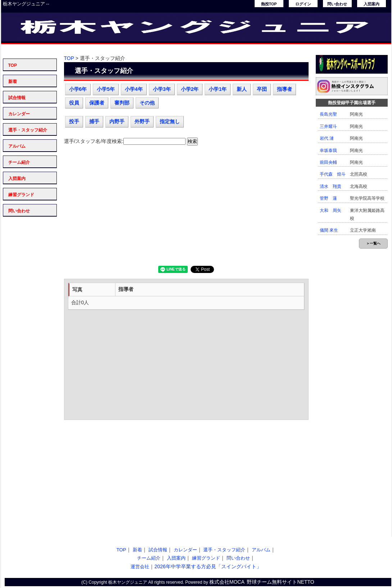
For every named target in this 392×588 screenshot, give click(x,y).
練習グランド (21, 195)
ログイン (303, 4)
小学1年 (218, 89)
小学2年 (190, 89)
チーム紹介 (19, 162)
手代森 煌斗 (333, 174)
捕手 (94, 121)
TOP (13, 65)
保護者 (97, 103)
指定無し (170, 121)
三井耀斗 (328, 126)
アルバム (17, 146)
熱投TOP (269, 4)
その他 (147, 103)
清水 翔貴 (331, 186)
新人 (242, 89)
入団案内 (372, 4)
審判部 (122, 103)
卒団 (262, 89)
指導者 (284, 89)
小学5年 (106, 89)
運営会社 (140, 567)
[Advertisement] (186, 208)
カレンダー (19, 114)
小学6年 (78, 89)
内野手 (117, 121)
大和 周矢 (331, 210)
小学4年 (134, 89)
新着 (13, 82)
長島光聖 (328, 114)
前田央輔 (328, 162)
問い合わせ (337, 4)
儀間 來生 (329, 230)
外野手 (142, 121)
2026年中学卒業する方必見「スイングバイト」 (208, 566)
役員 (74, 103)
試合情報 (17, 98)
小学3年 (162, 89)
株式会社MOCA (227, 582)
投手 (74, 121)
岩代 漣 (327, 138)
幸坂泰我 (328, 151)
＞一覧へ (373, 243)
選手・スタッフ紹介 (28, 130)
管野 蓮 (328, 198)
